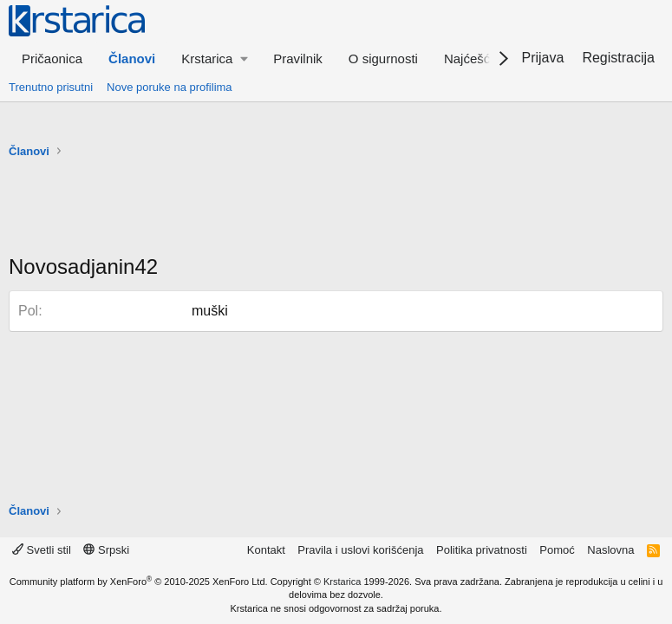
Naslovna (610, 550)
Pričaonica (52, 58)
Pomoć (557, 550)
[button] (214, 58)
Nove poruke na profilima (170, 87)
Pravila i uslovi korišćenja (360, 550)
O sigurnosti (383, 58)
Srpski (106, 550)
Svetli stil (42, 550)
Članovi (132, 58)
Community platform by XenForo (139, 582)
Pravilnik (298, 58)
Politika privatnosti (482, 550)
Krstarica (342, 582)
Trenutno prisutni (51, 87)
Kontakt (266, 550)
